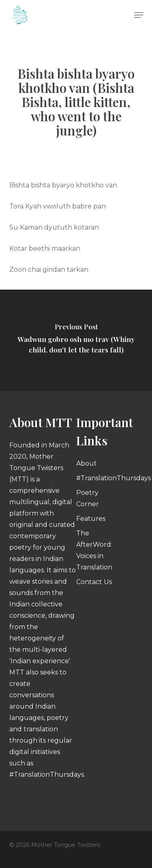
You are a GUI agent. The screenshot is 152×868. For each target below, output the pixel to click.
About (87, 463)
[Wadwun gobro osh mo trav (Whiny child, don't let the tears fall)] (76, 340)
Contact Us (94, 582)
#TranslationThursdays (96, 478)
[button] (139, 15)
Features (91, 519)
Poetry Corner (88, 498)
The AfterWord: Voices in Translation (94, 550)
